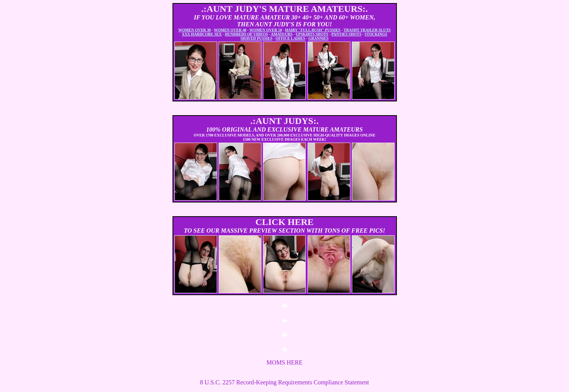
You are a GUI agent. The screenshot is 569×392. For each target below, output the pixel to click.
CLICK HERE (284, 222)
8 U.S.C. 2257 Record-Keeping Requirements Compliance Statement (284, 382)
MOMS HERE (284, 362)
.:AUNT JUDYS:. (284, 121)
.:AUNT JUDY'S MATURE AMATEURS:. (284, 9)
